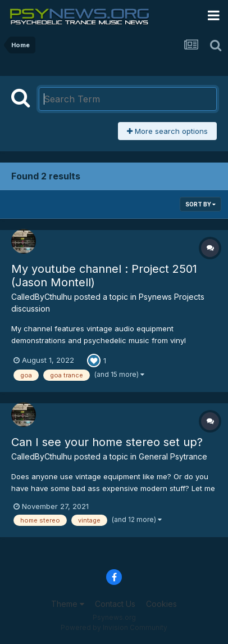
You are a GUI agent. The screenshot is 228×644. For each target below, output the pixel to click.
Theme (68, 604)
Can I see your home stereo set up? (107, 442)
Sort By (200, 204)
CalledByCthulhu (42, 297)
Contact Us (115, 604)
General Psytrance (173, 456)
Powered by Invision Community (114, 627)
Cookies (161, 604)
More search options (167, 131)
